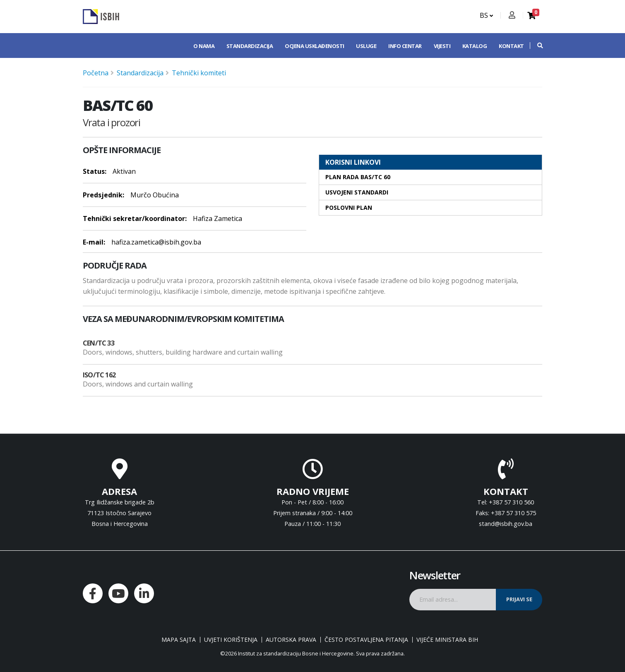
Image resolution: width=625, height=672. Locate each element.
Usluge (366, 46)
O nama (204, 46)
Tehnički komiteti (199, 73)
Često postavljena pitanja (366, 640)
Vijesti (442, 46)
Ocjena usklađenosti (315, 46)
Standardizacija (250, 46)
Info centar (405, 46)
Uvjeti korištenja (231, 640)
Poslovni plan (349, 208)
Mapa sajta (179, 640)
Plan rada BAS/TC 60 (358, 177)
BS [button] (486, 15)
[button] (536, 46)
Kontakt (511, 46)
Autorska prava (291, 640)
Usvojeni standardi (357, 192)
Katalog (475, 46)
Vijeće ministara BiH (447, 640)
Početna (96, 73)
